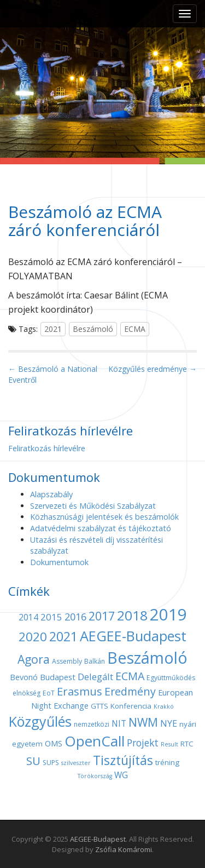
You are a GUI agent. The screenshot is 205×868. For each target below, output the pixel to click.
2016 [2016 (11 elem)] (75, 617)
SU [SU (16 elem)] (33, 761)
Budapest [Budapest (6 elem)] (58, 677)
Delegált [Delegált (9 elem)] (95, 677)
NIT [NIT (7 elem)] (119, 724)
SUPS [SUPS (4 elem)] (51, 763)
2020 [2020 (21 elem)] (33, 637)
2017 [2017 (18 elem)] (102, 616)
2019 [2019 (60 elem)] (168, 614)
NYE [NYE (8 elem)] (169, 723)
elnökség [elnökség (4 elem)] (27, 693)
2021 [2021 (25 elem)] (63, 636)
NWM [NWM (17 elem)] (143, 722)
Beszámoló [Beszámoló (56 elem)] (147, 657)
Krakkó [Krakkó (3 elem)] (164, 706)
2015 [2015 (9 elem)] (51, 617)
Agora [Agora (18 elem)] (34, 659)
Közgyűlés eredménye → (153, 369)
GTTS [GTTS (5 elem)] (99, 706)
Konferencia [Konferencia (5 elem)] (131, 706)
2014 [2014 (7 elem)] (28, 617)
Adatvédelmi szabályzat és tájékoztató (101, 528)
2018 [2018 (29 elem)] (132, 615)
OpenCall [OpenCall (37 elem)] (95, 741)
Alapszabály (51, 494)
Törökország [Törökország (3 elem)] (95, 776)
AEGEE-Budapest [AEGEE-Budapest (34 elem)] (133, 636)
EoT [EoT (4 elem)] (49, 693)
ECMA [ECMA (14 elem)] (130, 676)
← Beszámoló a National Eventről (53, 374)
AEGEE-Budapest (98, 839)
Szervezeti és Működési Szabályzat (93, 506)
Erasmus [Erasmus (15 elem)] (80, 691)
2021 (53, 329)
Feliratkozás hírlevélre (47, 448)
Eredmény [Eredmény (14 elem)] (130, 691)
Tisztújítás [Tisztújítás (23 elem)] (123, 760)
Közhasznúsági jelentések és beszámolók (104, 517)
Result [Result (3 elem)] (169, 744)
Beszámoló (93, 329)
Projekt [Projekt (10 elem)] (143, 743)
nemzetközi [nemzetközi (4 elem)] (92, 724)
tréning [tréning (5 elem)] (167, 762)
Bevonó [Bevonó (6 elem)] (24, 677)
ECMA (135, 329)
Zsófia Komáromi (124, 849)
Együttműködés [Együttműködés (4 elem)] (171, 678)
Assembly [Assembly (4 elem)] (67, 661)
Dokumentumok (59, 562)
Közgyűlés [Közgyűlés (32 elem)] (40, 721)
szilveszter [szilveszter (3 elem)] (76, 763)
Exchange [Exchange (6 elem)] (71, 705)
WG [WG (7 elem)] (121, 775)
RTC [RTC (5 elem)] (187, 744)
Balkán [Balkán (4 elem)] (95, 661)
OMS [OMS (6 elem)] (54, 743)
